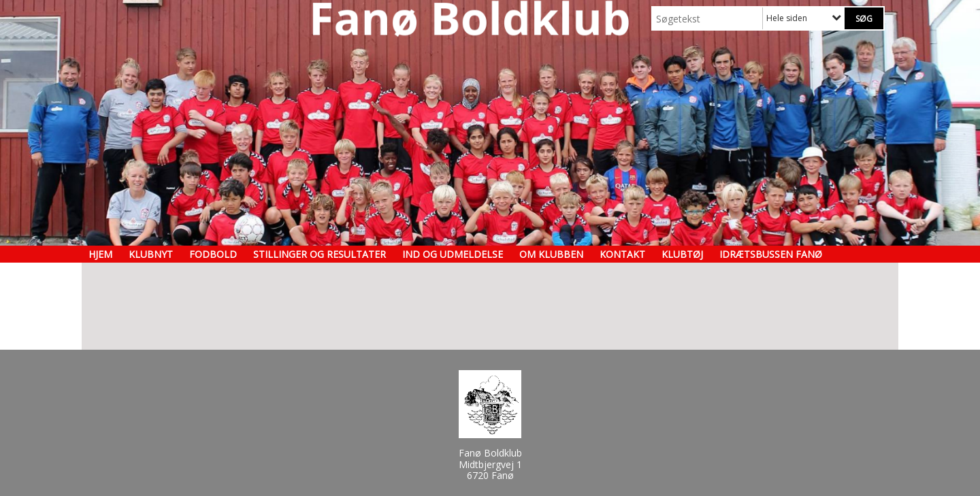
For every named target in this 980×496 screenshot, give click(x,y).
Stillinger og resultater (320, 254)
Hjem (100, 254)
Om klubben (551, 254)
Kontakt (622, 254)
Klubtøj (682, 254)
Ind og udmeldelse (453, 254)
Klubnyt (151, 254)
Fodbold (213, 254)
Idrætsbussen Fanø (771, 254)
